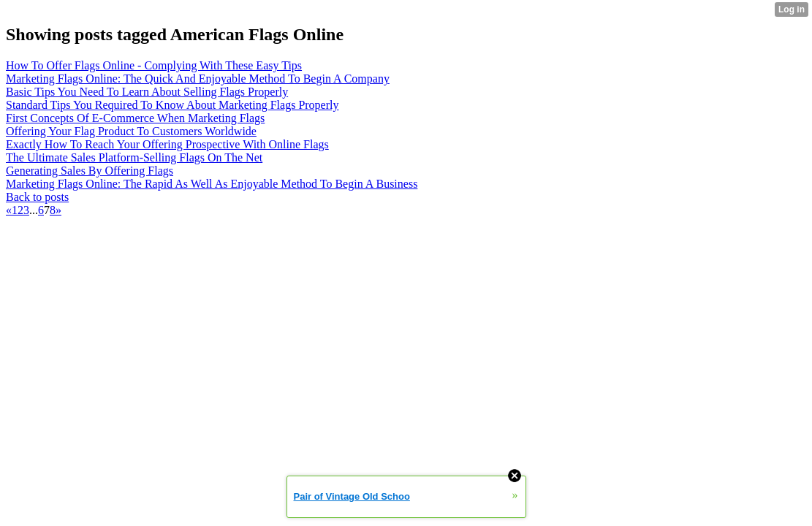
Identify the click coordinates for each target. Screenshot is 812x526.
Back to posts (37, 197)
